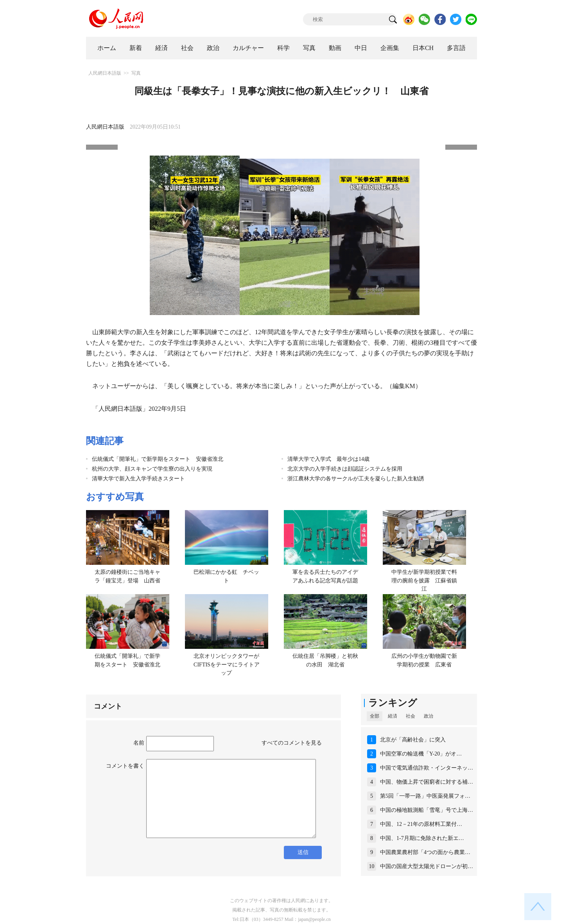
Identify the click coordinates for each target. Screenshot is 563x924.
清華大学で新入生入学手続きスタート (138, 479)
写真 (309, 48)
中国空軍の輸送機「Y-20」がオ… (421, 754)
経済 (161, 48)
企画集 (390, 48)
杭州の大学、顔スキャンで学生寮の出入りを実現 (152, 469)
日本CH (423, 48)
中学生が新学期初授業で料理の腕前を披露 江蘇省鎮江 (424, 580)
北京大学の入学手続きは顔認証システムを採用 (345, 469)
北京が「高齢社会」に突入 (413, 740)
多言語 (456, 48)
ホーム (107, 48)
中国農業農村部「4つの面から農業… (425, 852)
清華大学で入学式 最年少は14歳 (328, 459)
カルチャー (248, 48)
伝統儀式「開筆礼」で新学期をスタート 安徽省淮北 (158, 459)
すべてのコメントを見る (292, 743)
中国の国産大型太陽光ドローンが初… (427, 866)
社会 (187, 48)
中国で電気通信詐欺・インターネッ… (427, 768)
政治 (213, 48)
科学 (283, 48)
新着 (136, 48)
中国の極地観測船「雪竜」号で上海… (427, 810)
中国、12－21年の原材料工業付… (421, 824)
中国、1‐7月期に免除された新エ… (422, 838)
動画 (335, 48)
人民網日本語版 (105, 73)
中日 (361, 48)
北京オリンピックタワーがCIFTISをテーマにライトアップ (227, 664)
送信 (303, 852)
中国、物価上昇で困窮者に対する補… (427, 782)
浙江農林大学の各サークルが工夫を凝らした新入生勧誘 (356, 479)
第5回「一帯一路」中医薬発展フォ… (425, 796)
